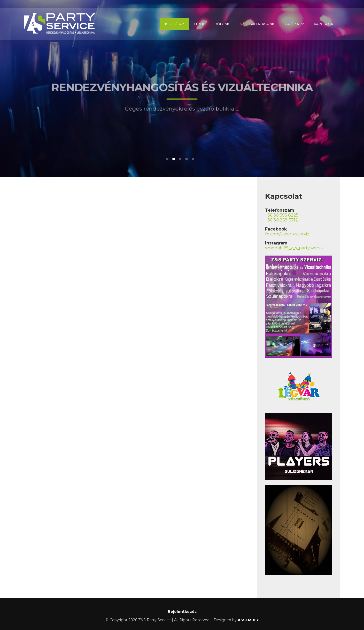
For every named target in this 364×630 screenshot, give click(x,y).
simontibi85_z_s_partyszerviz (294, 248)
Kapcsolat (324, 24)
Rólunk (222, 24)
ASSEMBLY (248, 620)
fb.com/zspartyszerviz (287, 234)
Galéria (292, 24)
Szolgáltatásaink (257, 24)
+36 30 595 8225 (282, 215)
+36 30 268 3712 (281, 220)
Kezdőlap (175, 24)
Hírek (199, 24)
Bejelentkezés (182, 612)
